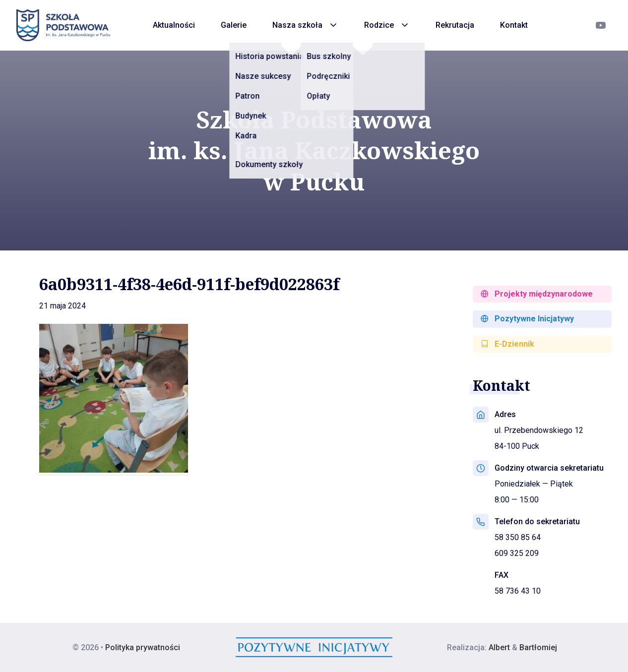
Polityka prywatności (143, 647)
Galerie (234, 25)
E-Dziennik (507, 344)
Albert (499, 647)
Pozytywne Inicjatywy (527, 319)
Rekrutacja (455, 25)
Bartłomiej (538, 647)
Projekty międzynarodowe (537, 294)
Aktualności (174, 25)
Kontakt (514, 25)
